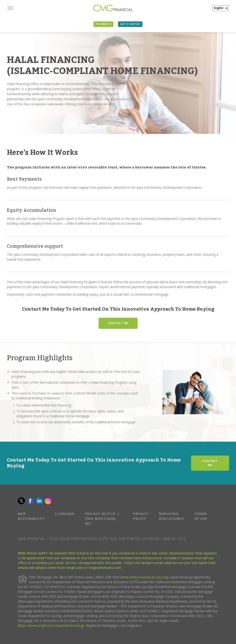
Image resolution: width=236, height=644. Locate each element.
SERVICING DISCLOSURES (172, 516)
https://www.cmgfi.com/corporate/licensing (51, 625)
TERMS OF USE (201, 516)
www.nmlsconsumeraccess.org (144, 577)
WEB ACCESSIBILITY (31, 516)
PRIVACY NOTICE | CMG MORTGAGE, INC (102, 519)
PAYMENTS (103, 24)
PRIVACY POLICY (141, 516)
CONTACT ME (118, 323)
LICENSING (65, 514)
